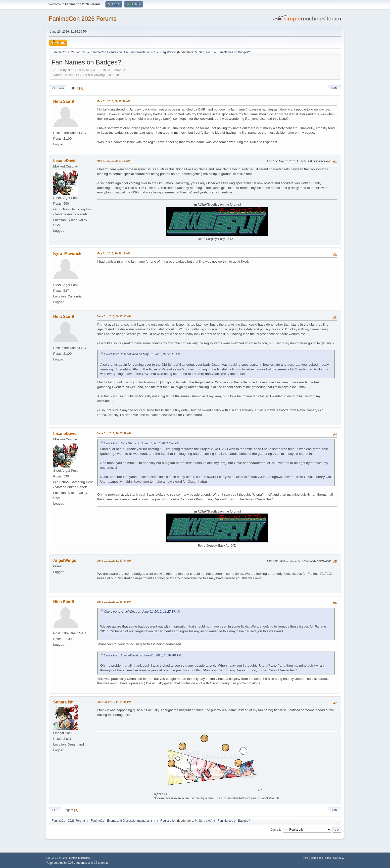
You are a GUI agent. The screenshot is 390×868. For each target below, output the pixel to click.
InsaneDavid (65, 161)
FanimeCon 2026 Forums (83, 19)
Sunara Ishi (64, 702)
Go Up (55, 810)
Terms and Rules (321, 858)
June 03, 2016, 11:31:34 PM (114, 702)
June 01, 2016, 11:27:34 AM (114, 561)
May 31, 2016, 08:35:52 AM (113, 101)
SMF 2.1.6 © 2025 (57, 858)
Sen (202, 52)
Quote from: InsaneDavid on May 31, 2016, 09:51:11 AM (142, 354)
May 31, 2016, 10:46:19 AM (113, 253)
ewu (209, 52)
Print (335, 88)
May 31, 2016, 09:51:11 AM (113, 161)
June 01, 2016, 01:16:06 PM (114, 602)
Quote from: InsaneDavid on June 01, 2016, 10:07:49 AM (143, 655)
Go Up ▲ (339, 858)
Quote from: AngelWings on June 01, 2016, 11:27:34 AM (142, 612)
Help (305, 858)
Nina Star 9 (64, 101)
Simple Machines (79, 858)
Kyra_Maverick (67, 254)
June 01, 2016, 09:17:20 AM (114, 316)
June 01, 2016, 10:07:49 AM (114, 433)
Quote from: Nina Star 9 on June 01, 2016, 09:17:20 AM (142, 443)
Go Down (57, 88)
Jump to (276, 829)
